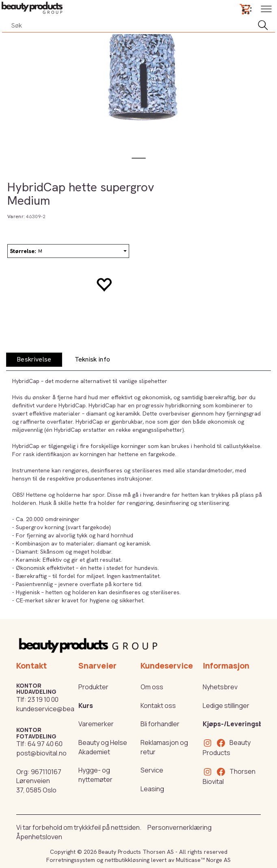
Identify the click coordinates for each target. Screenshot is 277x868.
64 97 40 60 (45, 744)
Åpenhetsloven (39, 837)
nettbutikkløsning (127, 860)
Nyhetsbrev (220, 687)
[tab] (34, 360)
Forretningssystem (71, 860)
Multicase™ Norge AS (203, 860)
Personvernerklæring (180, 827)
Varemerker (96, 724)
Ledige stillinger (226, 706)
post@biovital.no (41, 753)
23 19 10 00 (43, 699)
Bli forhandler (160, 724)
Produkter (93, 687)
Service (152, 770)
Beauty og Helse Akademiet (103, 747)
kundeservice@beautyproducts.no (68, 709)
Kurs (86, 706)
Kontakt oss (158, 706)
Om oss (152, 687)
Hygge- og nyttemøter (95, 775)
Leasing (152, 789)
